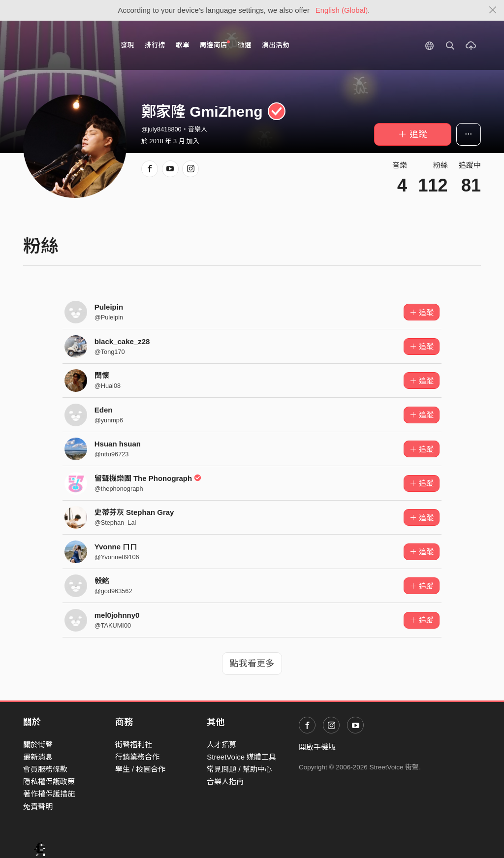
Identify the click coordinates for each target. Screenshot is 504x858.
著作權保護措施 (49, 794)
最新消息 (38, 757)
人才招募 (221, 745)
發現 (127, 45)
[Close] (493, 10)
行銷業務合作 (137, 757)
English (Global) (342, 10)
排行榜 (155, 45)
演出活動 (276, 45)
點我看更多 (252, 664)
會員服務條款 (45, 769)
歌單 (183, 45)
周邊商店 (215, 45)
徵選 (245, 45)
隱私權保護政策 (49, 781)
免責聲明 (38, 807)
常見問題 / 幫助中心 (239, 769)
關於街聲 (38, 745)
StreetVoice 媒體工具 (241, 757)
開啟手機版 (317, 747)
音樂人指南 (225, 781)
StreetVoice (64, 45)
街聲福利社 (134, 745)
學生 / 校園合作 (141, 769)
